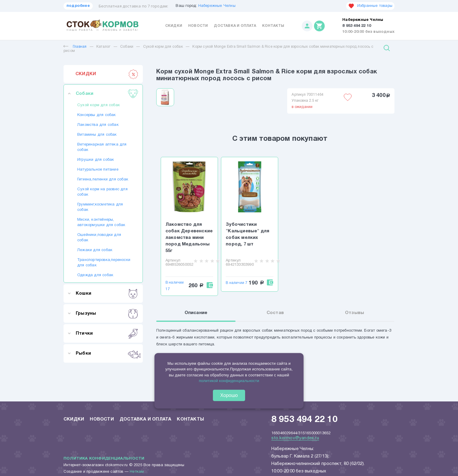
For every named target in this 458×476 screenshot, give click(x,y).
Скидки (174, 26)
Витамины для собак (97, 135)
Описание (196, 313)
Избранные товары (370, 6)
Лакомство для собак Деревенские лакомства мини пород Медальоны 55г (189, 238)
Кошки (107, 293)
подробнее (78, 6)
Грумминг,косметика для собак (100, 207)
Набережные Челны (217, 6)
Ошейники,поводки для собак (99, 238)
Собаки (127, 47)
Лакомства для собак (98, 125)
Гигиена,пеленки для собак (103, 180)
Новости (198, 26)
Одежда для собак (95, 275)
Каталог (103, 47)
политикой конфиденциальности (229, 381)
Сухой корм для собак (163, 47)
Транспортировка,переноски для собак (103, 263)
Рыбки (107, 353)
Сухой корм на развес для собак (102, 192)
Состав (275, 313)
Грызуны (107, 313)
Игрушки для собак (96, 160)
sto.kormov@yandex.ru (295, 438)
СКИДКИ (107, 74)
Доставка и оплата (235, 26)
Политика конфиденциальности (104, 459)
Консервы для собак (97, 115)
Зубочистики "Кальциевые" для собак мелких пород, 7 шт (247, 234)
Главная (75, 47)
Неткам (137, 472)
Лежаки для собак (95, 250)
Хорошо (229, 395)
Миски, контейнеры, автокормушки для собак (101, 222)
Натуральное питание (98, 170)
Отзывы (355, 313)
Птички (107, 333)
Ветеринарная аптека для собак (102, 147)
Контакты (273, 26)
